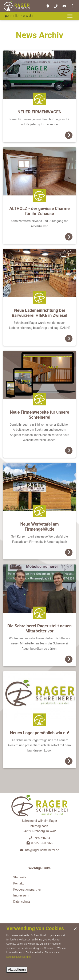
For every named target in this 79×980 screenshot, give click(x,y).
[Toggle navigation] (70, 16)
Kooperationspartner (27, 890)
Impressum (21, 896)
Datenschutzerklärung (18, 957)
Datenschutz (22, 902)
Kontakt (19, 884)
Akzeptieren (17, 970)
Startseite (20, 877)
